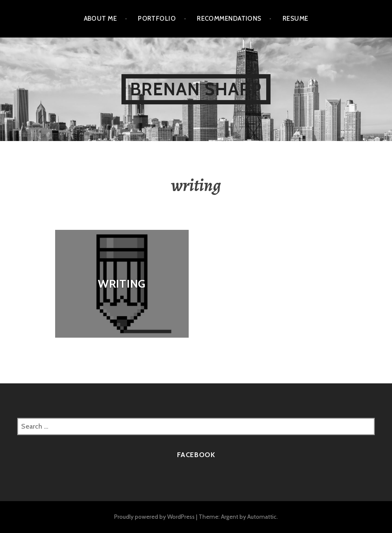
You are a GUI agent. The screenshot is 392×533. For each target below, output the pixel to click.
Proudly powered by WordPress (154, 517)
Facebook (196, 455)
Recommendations (229, 19)
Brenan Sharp (196, 89)
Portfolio (157, 19)
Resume (296, 19)
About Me (101, 19)
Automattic (262, 517)
